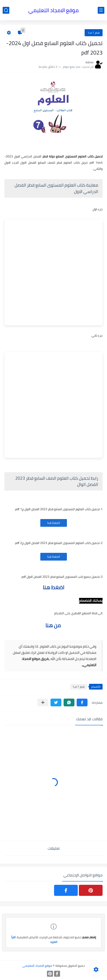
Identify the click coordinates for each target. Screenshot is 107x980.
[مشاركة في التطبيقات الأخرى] (43, 702)
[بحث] (6, 10)
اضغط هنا (54, 523)
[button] (82, 702)
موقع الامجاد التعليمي (53, 10)
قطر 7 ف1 (94, 33)
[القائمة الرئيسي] (101, 10)
